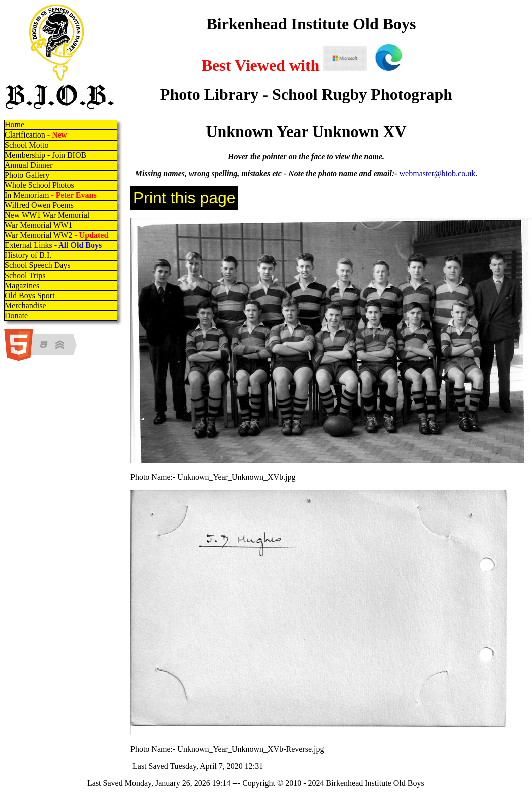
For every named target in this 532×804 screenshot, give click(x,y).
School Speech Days (38, 265)
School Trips (25, 275)
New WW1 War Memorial (47, 215)
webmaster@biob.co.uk (438, 173)
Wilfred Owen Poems (39, 205)
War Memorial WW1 (38, 225)
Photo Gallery (27, 175)
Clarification (36, 135)
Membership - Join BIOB (45, 155)
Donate (16, 315)
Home (14, 125)
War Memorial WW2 (57, 235)
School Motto (27, 145)
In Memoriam (51, 195)
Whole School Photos (39, 185)
